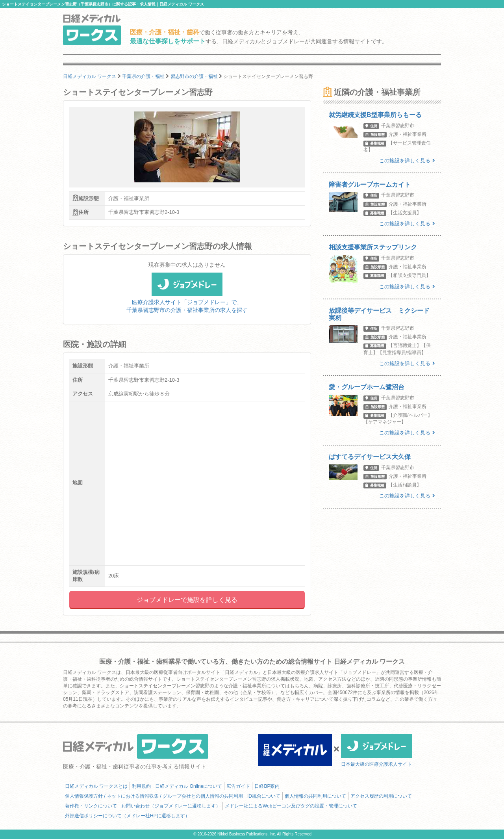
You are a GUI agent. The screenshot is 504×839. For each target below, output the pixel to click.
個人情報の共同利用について (315, 796)
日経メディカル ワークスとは (96, 786)
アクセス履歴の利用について (381, 796)
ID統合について (264, 796)
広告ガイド (238, 786)
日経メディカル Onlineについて (189, 786)
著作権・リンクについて (91, 806)
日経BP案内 (267, 786)
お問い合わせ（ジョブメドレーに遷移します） (171, 806)
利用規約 (141, 786)
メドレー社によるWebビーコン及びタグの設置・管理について (291, 806)
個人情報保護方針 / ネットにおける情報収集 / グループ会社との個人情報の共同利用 (154, 796)
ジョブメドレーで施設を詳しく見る (187, 600)
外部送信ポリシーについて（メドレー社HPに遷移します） (127, 816)
